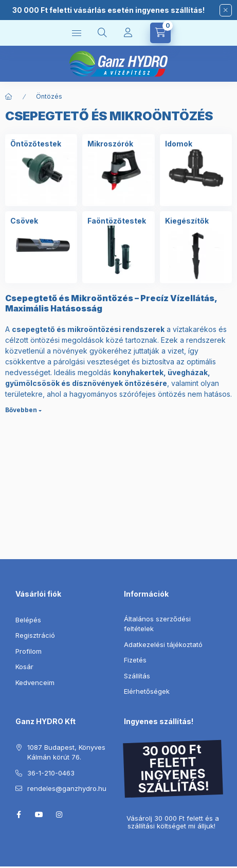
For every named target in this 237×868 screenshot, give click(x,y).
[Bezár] (226, 10)
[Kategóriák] (77, 33)
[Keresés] (102, 33)
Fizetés (135, 660)
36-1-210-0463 (51, 773)
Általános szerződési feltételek (157, 624)
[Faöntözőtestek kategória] (117, 221)
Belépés (28, 620)
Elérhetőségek (147, 691)
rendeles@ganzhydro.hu (67, 788)
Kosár (24, 667)
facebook (19, 815)
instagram (60, 815)
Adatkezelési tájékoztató (163, 644)
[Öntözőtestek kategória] (36, 144)
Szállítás (137, 676)
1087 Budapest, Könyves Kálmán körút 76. (66, 752)
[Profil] (128, 33)
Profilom (29, 651)
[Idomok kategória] (179, 144)
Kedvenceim (35, 682)
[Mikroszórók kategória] (110, 144)
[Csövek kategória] (24, 221)
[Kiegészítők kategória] (187, 221)
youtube (39, 815)
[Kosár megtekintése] (160, 33)
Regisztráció (35, 635)
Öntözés (49, 96)
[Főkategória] (9, 97)
